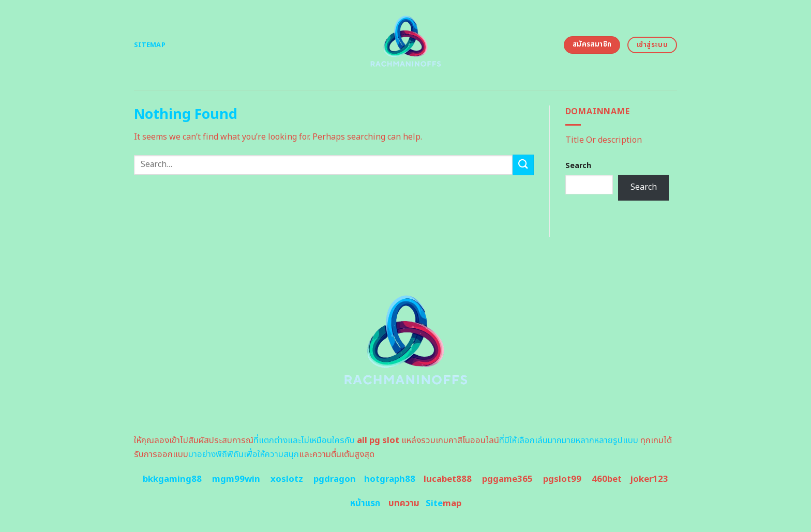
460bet (607, 479)
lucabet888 (448, 479)
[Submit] (523, 165)
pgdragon (335, 479)
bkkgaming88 (172, 479)
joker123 (649, 479)
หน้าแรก (365, 504)
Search (578, 166)
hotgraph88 (390, 479)
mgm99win (236, 479)
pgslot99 (562, 479)
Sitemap (150, 45)
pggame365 (507, 479)
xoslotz (287, 479)
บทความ (404, 504)
